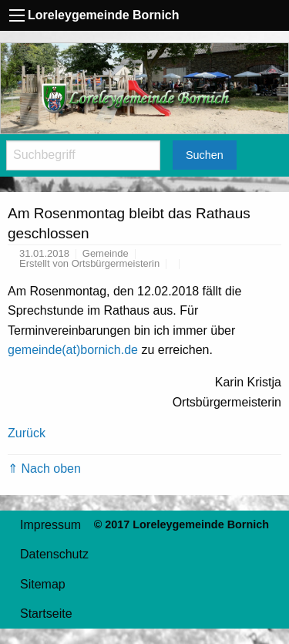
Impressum (50, 525)
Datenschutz (54, 554)
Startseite (46, 614)
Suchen (205, 155)
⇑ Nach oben (44, 469)
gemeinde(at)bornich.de (73, 350)
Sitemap (43, 584)
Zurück (27, 433)
